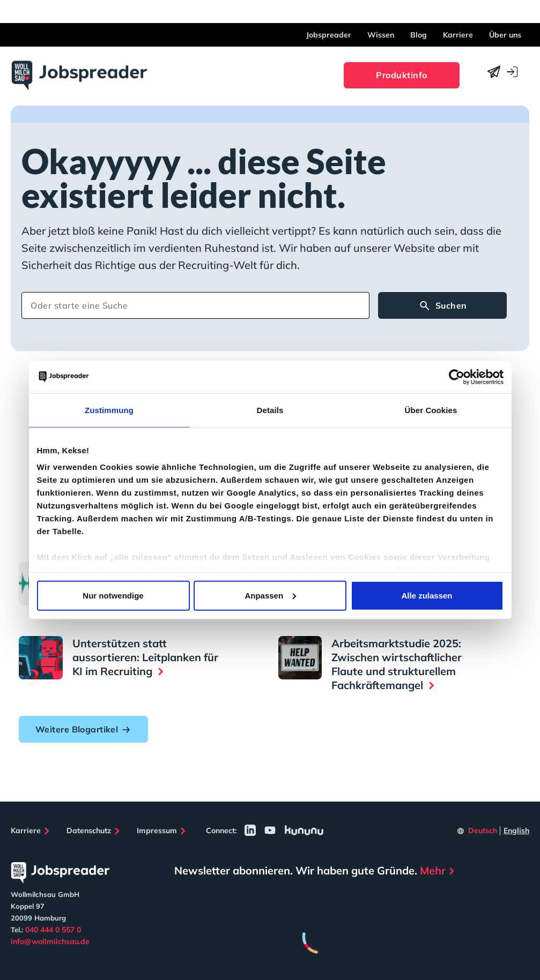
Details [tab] (270, 410)
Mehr (433, 870)
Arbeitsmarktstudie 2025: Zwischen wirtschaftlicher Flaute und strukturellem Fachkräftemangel (397, 664)
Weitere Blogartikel (83, 729)
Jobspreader (329, 35)
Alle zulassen (427, 595)
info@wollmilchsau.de (50, 941)
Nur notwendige (113, 595)
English (516, 831)
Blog (419, 35)
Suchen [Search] (442, 306)
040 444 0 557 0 (53, 930)
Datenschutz (89, 831)
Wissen (381, 35)
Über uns (505, 35)
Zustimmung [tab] (109, 410)
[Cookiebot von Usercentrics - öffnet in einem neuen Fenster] (457, 377)
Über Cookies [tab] (431, 410)
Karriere (458, 35)
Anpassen (270, 595)
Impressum (157, 831)
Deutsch (483, 831)
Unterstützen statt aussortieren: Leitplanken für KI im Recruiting (145, 657)
